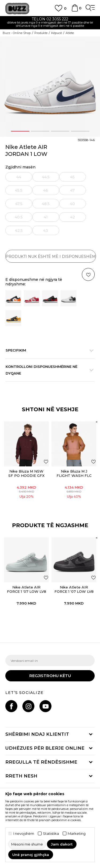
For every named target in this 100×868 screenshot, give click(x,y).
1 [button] (20, 131)
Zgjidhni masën (20, 167)
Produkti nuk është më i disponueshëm (51, 256)
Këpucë (57, 33)
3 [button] (60, 131)
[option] (50, 23)
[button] (46, 577)
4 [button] (80, 131)
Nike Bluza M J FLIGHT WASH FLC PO (74, 475)
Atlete (70, 33)
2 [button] (40, 131)
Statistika (51, 834)
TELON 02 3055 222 (50, 19)
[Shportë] (75, 10)
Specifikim (47, 350)
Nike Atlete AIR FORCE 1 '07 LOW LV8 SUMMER (27, 591)
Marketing (77, 834)
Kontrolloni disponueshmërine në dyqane (47, 370)
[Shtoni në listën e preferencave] (46, 461)
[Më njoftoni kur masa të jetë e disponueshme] (19, 177)
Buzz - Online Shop (17, 33)
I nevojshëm (24, 834)
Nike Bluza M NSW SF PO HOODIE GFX (26, 473)
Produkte (41, 33)
